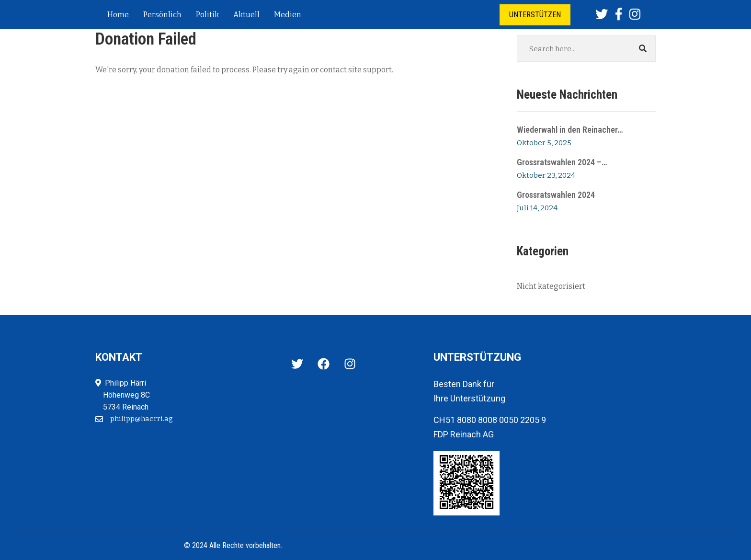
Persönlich (162, 15)
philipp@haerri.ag (142, 419)
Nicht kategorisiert (551, 286)
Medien (288, 15)
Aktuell (246, 15)
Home (118, 15)
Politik (207, 15)
